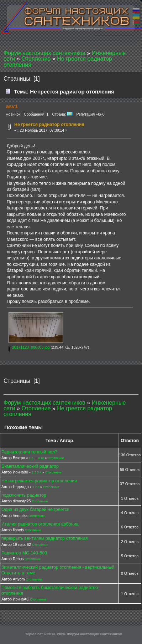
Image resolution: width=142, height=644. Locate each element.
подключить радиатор (24, 495)
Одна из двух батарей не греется (35, 509)
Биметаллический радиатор (30, 466)
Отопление (56, 458)
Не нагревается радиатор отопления (39, 481)
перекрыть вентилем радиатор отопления (44, 538)
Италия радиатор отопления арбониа (40, 524)
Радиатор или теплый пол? (29, 452)
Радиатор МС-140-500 (24, 553)
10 (42, 458)
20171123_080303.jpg (29, 347)
